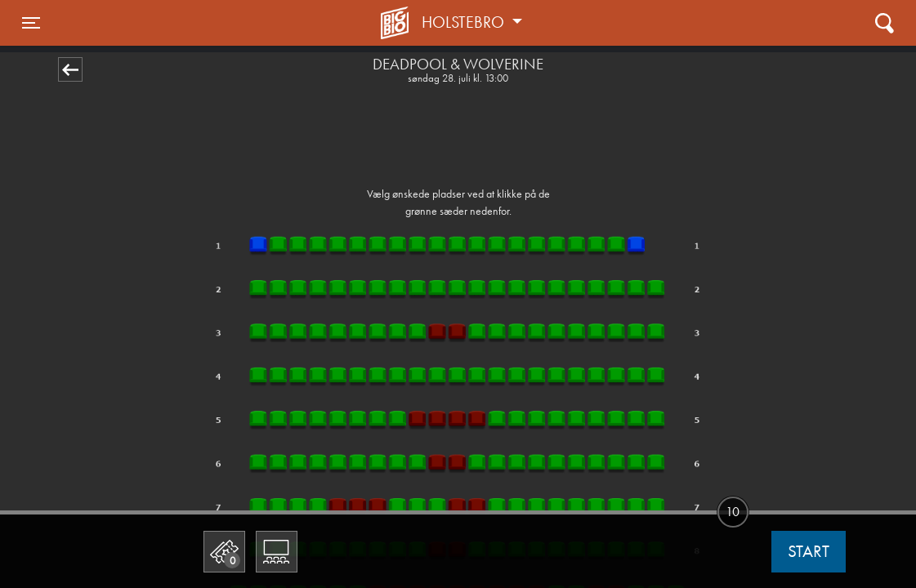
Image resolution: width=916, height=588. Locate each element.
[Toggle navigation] (31, 23)
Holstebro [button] (465, 22)
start (809, 551)
